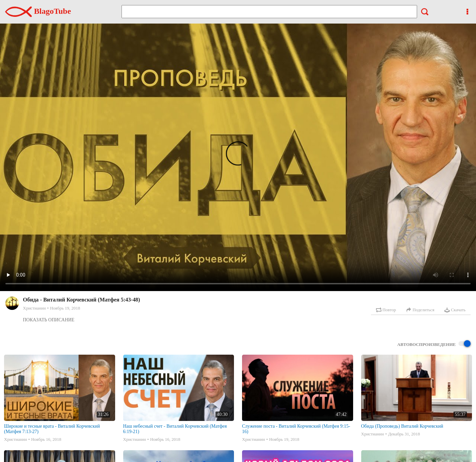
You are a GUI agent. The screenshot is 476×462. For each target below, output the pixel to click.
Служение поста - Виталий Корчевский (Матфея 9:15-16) (296, 429)
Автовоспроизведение (434, 344)
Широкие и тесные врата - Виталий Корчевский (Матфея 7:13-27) (52, 429)
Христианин (34, 308)
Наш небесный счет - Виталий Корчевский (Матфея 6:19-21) (175, 429)
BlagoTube (38, 11)
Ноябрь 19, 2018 (65, 308)
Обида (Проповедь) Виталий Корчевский (402, 426)
